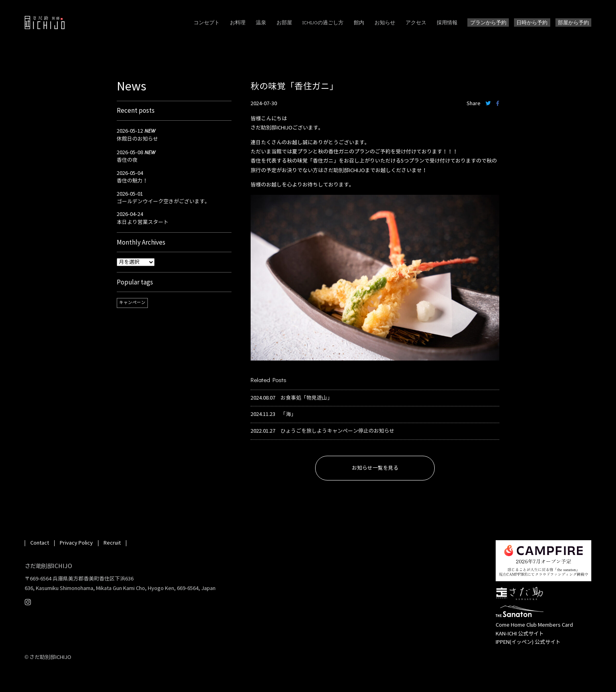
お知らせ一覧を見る (375, 468)
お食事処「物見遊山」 (306, 398)
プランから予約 (488, 22)
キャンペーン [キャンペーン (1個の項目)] (132, 303)
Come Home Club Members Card (534, 625)
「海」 (288, 415)
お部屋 (284, 22)
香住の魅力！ (132, 181)
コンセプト (207, 22)
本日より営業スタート (143, 222)
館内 (359, 22)
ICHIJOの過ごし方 (323, 22)
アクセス (416, 22)
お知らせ (385, 22)
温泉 (261, 22)
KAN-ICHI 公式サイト (520, 634)
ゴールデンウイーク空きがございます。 (163, 202)
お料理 (238, 22)
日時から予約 (532, 22)
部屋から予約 (573, 22)
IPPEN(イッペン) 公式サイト (528, 642)
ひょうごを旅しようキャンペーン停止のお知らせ (337, 431)
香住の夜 (127, 160)
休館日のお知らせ (137, 139)
